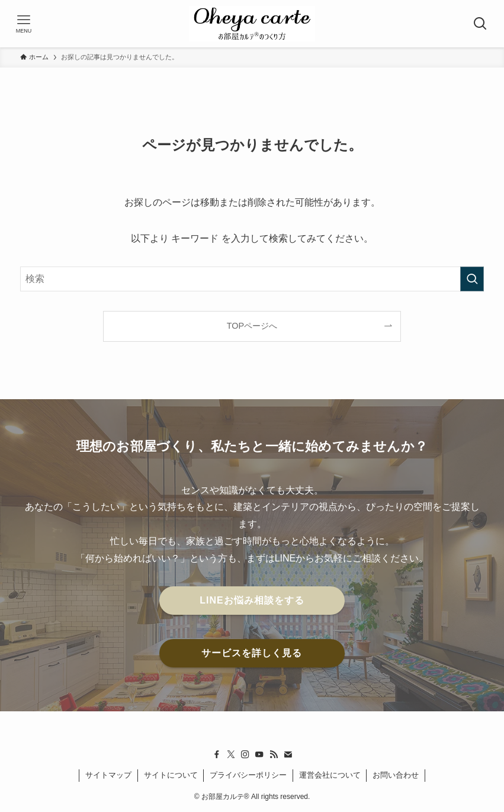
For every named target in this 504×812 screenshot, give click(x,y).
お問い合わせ (396, 775)
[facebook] (217, 755)
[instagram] (245, 755)
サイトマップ (108, 775)
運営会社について (330, 775)
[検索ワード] (252, 279)
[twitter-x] (231, 755)
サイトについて (171, 775)
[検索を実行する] (472, 279)
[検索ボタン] (480, 24)
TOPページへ (252, 326)
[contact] (288, 755)
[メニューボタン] (24, 24)
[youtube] (259, 755)
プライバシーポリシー (248, 775)
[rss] (274, 755)
